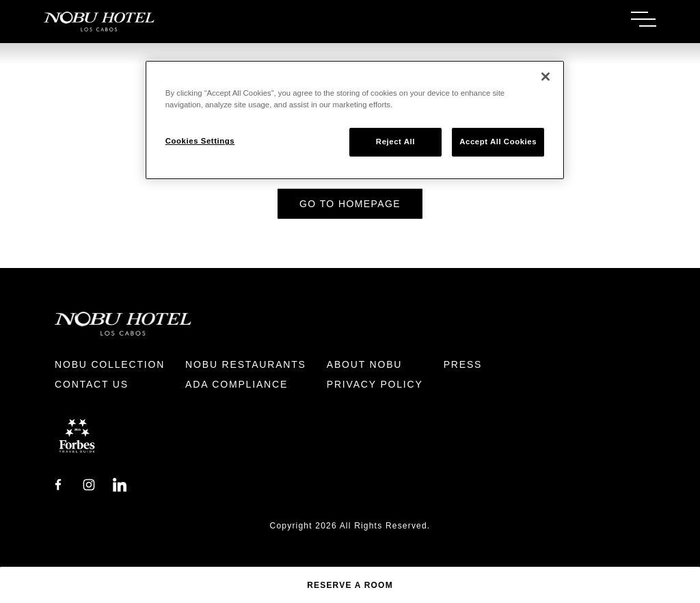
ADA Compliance (237, 384)
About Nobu (365, 364)
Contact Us (92, 384)
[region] (355, 120)
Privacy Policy (375, 384)
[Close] (546, 77)
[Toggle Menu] (644, 19)
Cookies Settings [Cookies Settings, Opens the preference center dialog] (200, 141)
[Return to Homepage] (197, 22)
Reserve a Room (350, 585)
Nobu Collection (110, 364)
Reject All (395, 142)
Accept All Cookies (498, 142)
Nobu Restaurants (246, 364)
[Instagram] (89, 484)
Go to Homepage (350, 204)
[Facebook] (58, 484)
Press (463, 364)
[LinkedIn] (120, 484)
